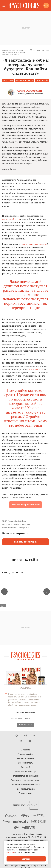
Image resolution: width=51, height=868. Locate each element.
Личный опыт (7, 50)
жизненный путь (11, 219)
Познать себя (42, 80)
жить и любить (35, 369)
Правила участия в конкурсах (26, 771)
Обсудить (35, 50)
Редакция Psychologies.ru (17, 521)
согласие (11, 852)
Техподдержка (26, 793)
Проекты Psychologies (26, 789)
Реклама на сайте (26, 754)
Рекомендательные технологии (26, 784)
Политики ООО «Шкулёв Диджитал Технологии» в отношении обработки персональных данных (24, 702)
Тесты (46, 5)
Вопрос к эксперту (24, 80)
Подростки (8, 80)
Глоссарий (26, 767)
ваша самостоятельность (35, 244)
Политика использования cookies (26, 780)
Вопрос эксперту (26, 763)
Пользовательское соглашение (26, 776)
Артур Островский (29, 91)
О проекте (26, 750)
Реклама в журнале (26, 758)
